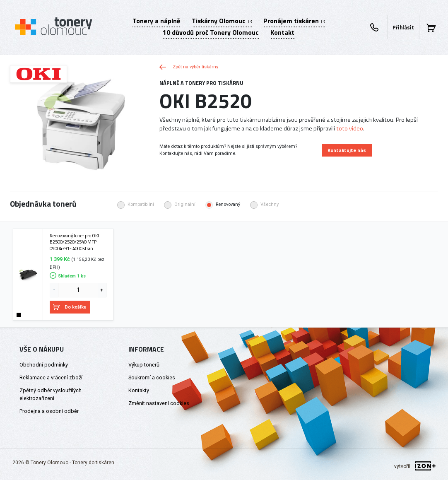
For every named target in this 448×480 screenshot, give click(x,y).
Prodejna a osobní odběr (49, 411)
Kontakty (139, 390)
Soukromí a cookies (152, 377)
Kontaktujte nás (347, 150)
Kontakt (282, 32)
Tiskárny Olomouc (222, 21)
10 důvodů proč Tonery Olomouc (211, 32)
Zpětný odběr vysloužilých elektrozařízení (51, 394)
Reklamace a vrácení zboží (51, 377)
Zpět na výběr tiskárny (189, 67)
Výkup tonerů (144, 365)
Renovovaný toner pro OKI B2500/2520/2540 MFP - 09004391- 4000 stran (75, 242)
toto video (350, 128)
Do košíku (70, 307)
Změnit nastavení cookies (159, 403)
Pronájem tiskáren (294, 21)
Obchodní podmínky (44, 365)
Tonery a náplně (156, 21)
